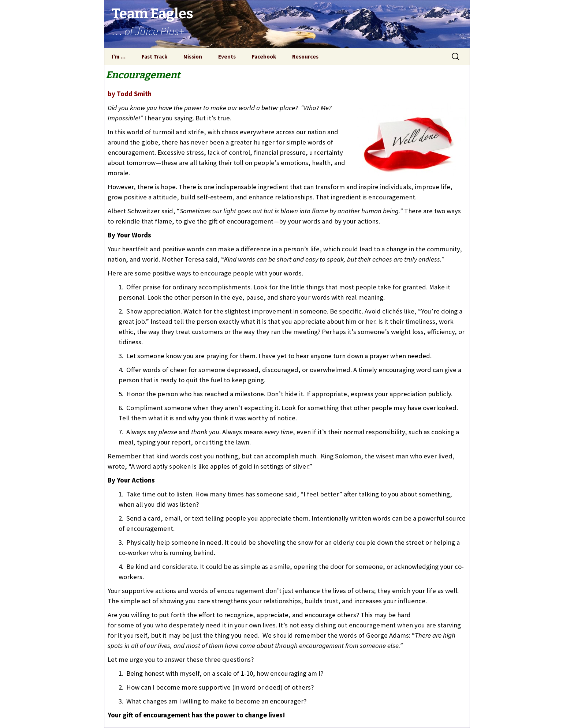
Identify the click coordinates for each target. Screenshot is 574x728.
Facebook (264, 57)
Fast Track (154, 57)
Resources (305, 57)
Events (227, 57)
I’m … (119, 57)
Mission (193, 57)
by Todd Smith (130, 94)
